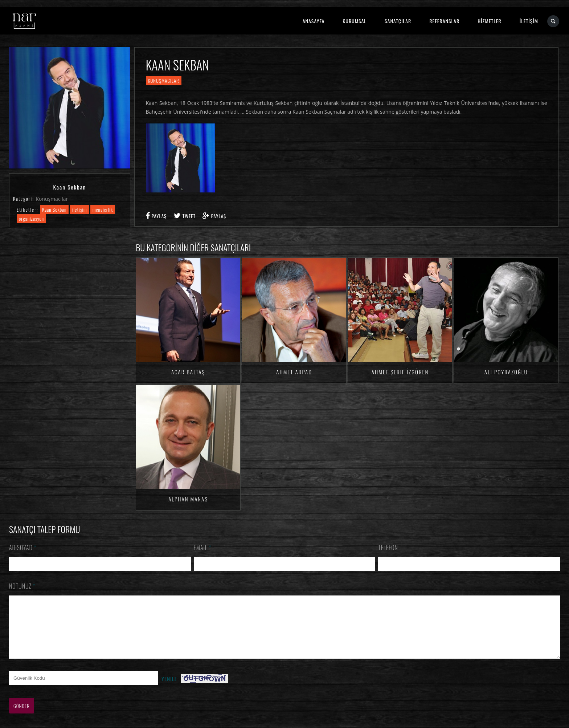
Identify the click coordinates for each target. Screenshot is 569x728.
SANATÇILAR (398, 21)
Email (203, 548)
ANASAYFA (314, 21)
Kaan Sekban (54, 210)
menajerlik (103, 210)
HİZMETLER (489, 21)
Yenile (169, 690)
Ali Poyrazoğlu (506, 372)
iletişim (79, 210)
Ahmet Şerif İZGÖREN (400, 372)
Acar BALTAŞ (188, 372)
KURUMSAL (355, 21)
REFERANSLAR (444, 21)
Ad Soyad (23, 548)
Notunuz (22, 586)
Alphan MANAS (188, 499)
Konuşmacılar (52, 199)
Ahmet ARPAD (294, 372)
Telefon (388, 548)
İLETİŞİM (529, 21)
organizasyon (31, 219)
